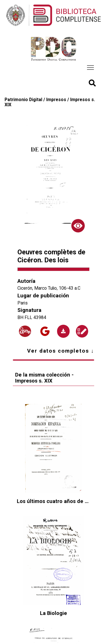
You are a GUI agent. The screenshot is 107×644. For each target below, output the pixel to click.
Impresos (56, 100)
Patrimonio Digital (23, 100)
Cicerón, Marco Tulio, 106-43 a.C (49, 288)
